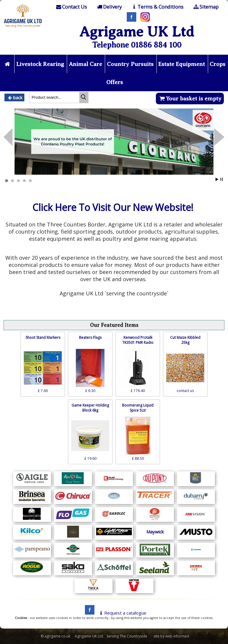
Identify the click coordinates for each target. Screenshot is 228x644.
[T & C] (157, 7)
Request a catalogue (122, 613)
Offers (125, 82)
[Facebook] (130, 20)
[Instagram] (144, 20)
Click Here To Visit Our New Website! (113, 208)
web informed (177, 636)
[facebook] (88, 613)
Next (8, 138)
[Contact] (71, 7)
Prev (219, 138)
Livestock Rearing (49, 64)
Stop (222, 180)
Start (217, 180)
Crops (104, 82)
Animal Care (95, 64)
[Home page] (23, 28)
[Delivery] (109, 7)
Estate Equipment (193, 64)
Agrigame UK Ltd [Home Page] (137, 32)
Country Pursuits (141, 64)
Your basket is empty (190, 99)
